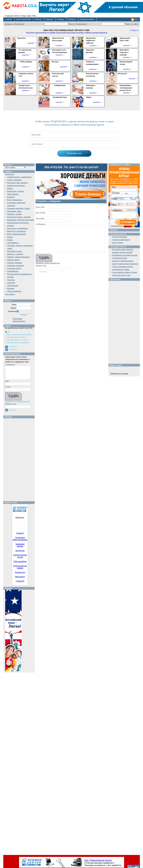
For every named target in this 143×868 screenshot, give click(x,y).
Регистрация (17, 319)
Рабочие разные (13, 260)
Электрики (11, 283)
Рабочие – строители (15, 254)
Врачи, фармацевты (15, 200)
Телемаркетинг (13, 271)
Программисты (13, 243)
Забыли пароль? (19, 321)
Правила (50, 19)
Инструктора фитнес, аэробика (19, 217)
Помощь (61, 19)
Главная (9, 19)
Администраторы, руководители (19, 177)
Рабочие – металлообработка (18, 257)
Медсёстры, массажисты (17, 231)
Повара (10, 240)
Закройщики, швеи (14, 211)
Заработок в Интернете (16, 186)
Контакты (72, 19)
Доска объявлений (24, 19)
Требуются (10, 174)
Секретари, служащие (16, 266)
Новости (39, 19)
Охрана (10, 237)
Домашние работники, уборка (18, 208)
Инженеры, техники (14, 214)
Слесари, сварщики (15, 263)
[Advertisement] (20, 459)
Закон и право (118, 243)
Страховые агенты (14, 268)
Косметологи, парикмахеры (17, 228)
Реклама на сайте (87, 19)
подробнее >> (32, 43)
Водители (11, 197)
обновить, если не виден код (48, 263)
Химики (10, 188)
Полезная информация (121, 240)
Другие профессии (14, 291)
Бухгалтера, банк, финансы (17, 183)
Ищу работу (10, 294)
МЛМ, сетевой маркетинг (17, 234)
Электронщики (13, 286)
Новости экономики (120, 237)
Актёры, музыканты (15, 180)
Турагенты (11, 280)
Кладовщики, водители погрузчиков (21, 220)
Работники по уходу (15, 251)
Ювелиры (11, 288)
